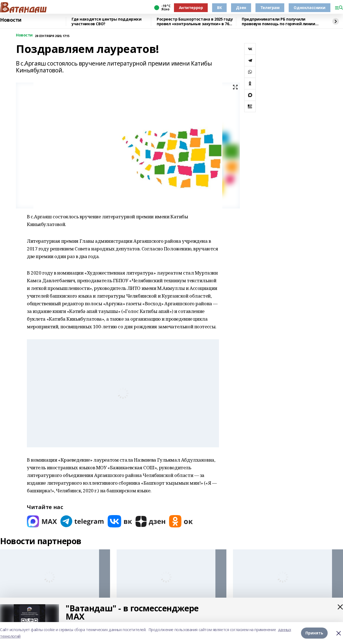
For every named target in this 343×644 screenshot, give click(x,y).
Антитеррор (191, 8)
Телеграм (270, 8)
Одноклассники (310, 8)
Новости (11, 20)
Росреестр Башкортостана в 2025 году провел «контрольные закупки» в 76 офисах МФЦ (195, 22)
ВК (219, 8)
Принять (314, 633)
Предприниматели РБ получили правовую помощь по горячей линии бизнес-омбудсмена (279, 22)
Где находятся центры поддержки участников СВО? (106, 22)
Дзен (241, 8)
